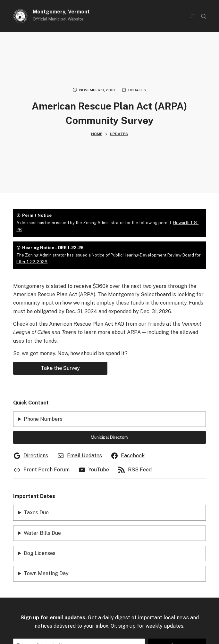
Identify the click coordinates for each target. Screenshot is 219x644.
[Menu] (192, 16)
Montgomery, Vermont (61, 12)
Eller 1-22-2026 (32, 262)
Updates (137, 90)
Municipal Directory (109, 437)
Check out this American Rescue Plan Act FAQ (69, 324)
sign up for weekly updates (151, 626)
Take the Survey (60, 368)
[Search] (203, 16)
